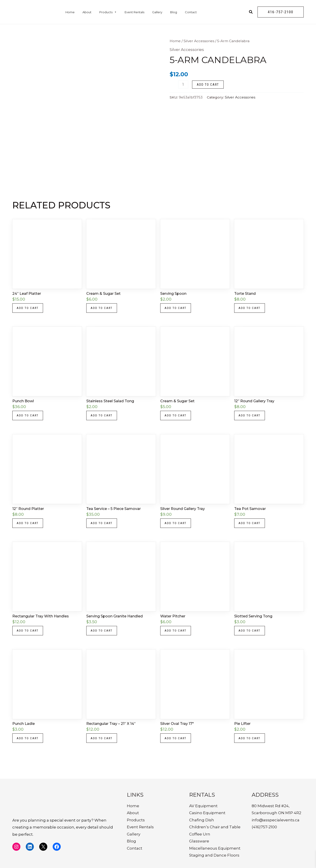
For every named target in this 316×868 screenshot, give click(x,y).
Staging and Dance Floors (214, 855)
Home (70, 12)
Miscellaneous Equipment (215, 848)
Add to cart (208, 85)
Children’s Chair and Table (215, 827)
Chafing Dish (202, 820)
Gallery (157, 12)
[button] (281, 12)
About (87, 12)
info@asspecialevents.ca (276, 820)
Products (108, 12)
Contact (191, 12)
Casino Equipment (207, 813)
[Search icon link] (251, 13)
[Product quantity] (183, 84)
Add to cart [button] (28, 308)
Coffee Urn (200, 834)
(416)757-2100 (264, 827)
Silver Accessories (199, 41)
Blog (174, 12)
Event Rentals (134, 12)
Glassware (199, 841)
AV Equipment (203, 806)
